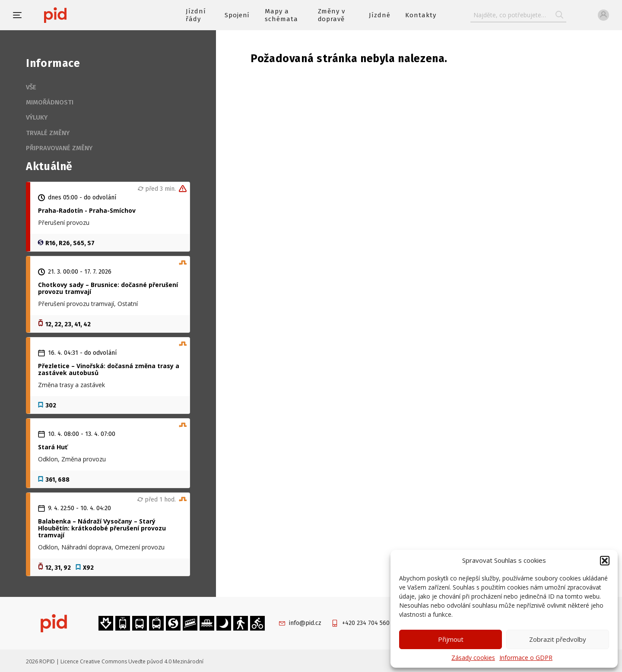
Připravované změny (59, 148)
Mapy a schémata (281, 15)
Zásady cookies (473, 658)
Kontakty (421, 15)
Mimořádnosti (50, 102)
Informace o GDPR (526, 658)
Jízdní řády (196, 15)
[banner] (81, 15)
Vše (31, 87)
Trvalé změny (48, 133)
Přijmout (451, 639)
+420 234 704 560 (366, 623)
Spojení (237, 15)
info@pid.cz (305, 623)
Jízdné (380, 15)
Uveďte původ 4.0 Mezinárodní (166, 661)
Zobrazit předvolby (558, 639)
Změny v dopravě (332, 15)
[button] (605, 561)
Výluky (37, 117)
